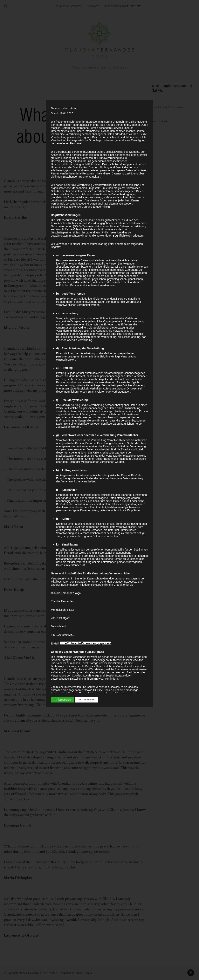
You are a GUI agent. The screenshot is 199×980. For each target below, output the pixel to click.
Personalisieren (86, 699)
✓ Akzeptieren (62, 700)
